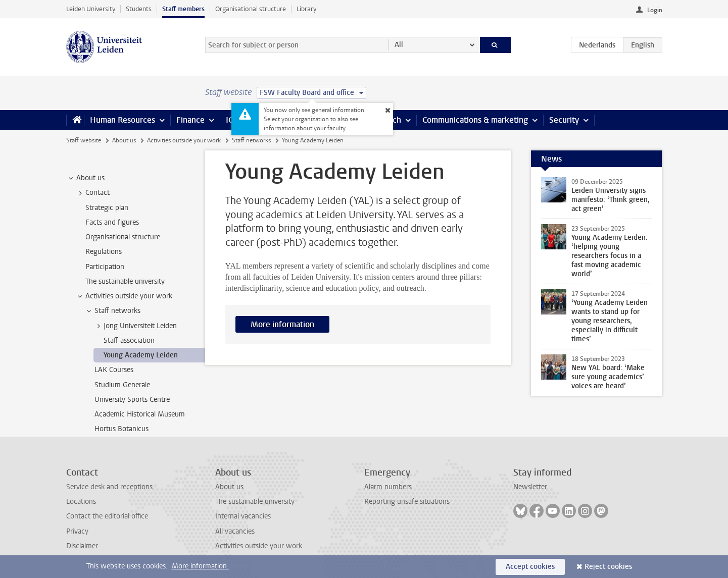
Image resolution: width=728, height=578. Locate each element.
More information (282, 324)
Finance (190, 120)
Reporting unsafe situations (407, 502)
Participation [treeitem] (105, 267)
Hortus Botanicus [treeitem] (122, 429)
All (399, 45)
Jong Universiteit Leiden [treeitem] (135, 326)
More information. (200, 566)
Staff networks (251, 140)
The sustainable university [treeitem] (125, 281)
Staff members (183, 9)
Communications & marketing (475, 120)
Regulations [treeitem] (104, 252)
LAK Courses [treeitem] (114, 370)
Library (306, 9)
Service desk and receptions (109, 487)
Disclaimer (82, 546)
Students (139, 9)
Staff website (84, 140)
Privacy (77, 531)
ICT (231, 120)
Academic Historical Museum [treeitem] (140, 414)
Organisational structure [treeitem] (123, 237)
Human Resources (123, 120)
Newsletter (530, 487)
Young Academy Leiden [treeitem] (141, 355)
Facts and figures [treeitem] (112, 222)
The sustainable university (255, 502)
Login (655, 10)
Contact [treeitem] (93, 193)
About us (124, 140)
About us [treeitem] (86, 178)
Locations (81, 502)
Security (564, 120)
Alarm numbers (388, 487)
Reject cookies (608, 567)
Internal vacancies (243, 516)
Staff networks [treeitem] (113, 311)
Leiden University (91, 9)
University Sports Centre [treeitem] (132, 400)
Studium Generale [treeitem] (122, 385)
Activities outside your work (184, 140)
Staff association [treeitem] (129, 340)
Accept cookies (530, 567)
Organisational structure (251, 9)
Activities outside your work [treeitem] (124, 296)
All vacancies (235, 531)
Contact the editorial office (107, 516)
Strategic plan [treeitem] (107, 208)
